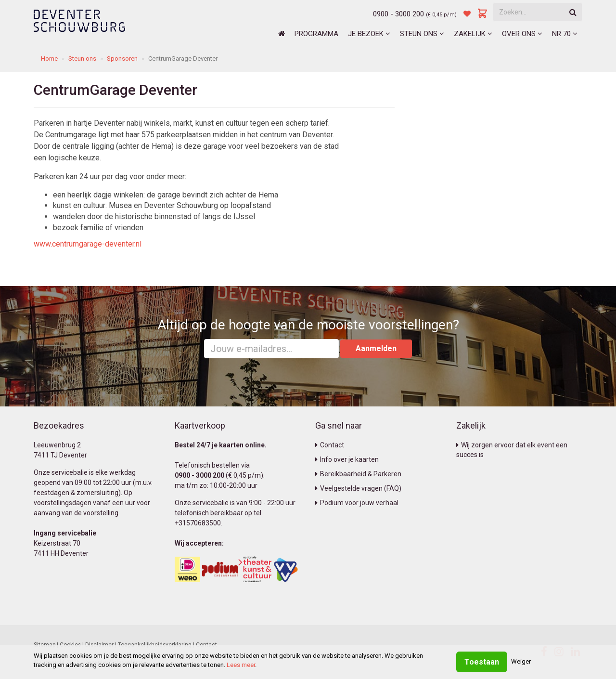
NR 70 (565, 34)
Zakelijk (473, 34)
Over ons (522, 34)
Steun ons (422, 34)
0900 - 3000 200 (398, 14)
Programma (316, 34)
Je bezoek (369, 34)
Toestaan (482, 662)
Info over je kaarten (347, 459)
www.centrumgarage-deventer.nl (88, 244)
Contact (330, 445)
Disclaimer (99, 645)
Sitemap (45, 645)
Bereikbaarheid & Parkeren (358, 474)
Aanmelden (376, 348)
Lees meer (241, 665)
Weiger (521, 661)
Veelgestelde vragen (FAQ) (358, 488)
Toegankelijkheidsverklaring (155, 645)
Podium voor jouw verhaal (357, 503)
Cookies (70, 645)
